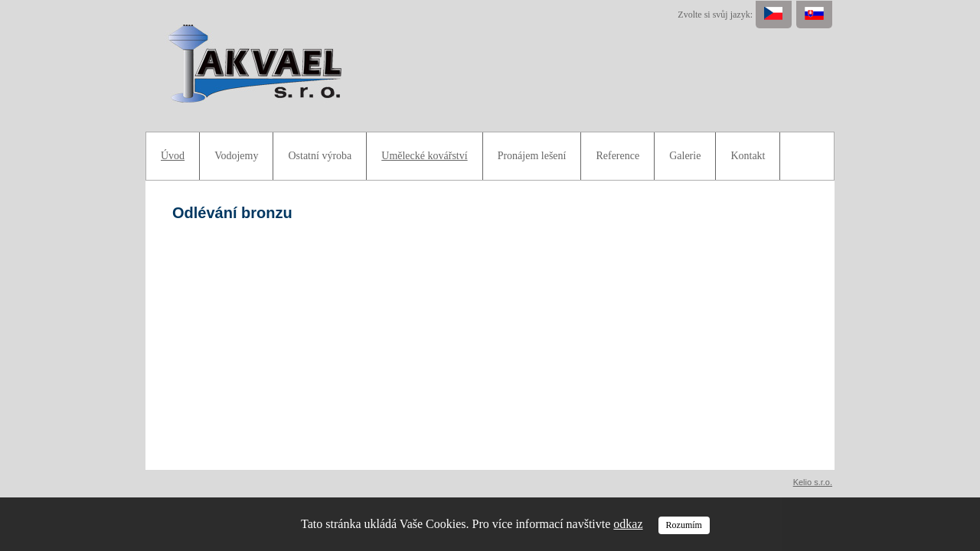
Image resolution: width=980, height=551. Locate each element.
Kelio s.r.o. (813, 482)
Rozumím (684, 525)
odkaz (628, 524)
